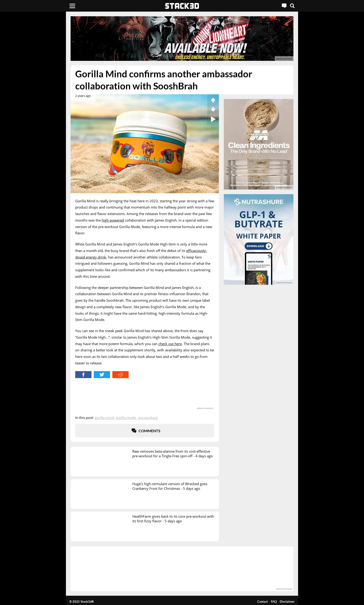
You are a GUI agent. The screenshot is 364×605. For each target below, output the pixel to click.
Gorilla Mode (126, 418)
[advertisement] (37, 103)
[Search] (292, 6)
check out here (170, 344)
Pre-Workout (148, 418)
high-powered (113, 220)
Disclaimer (287, 602)
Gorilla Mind (104, 418)
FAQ (274, 602)
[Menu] (72, 6)
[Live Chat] (284, 6)
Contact (263, 602)
